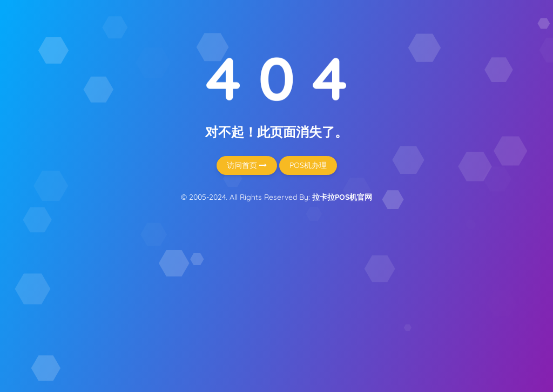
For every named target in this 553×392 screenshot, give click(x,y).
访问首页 (247, 165)
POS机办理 (308, 165)
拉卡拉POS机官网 (342, 197)
